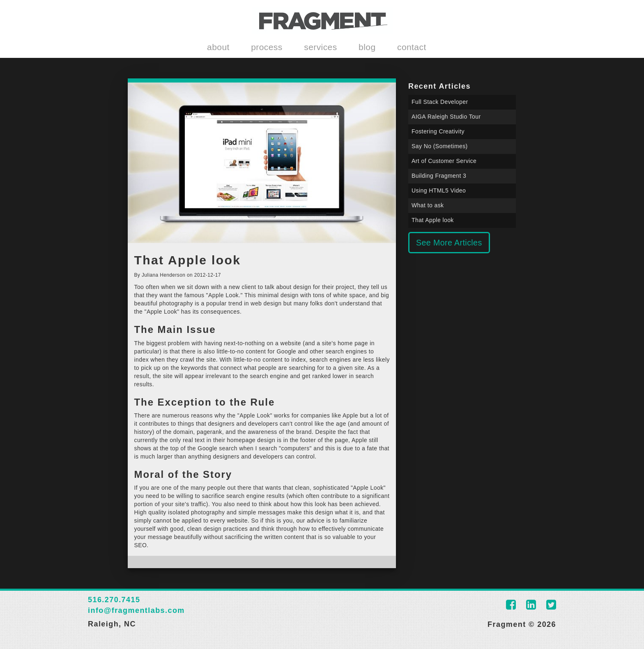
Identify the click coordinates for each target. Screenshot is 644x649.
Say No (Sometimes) (440, 146)
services (320, 47)
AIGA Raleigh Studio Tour (446, 117)
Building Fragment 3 (439, 176)
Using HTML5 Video (439, 190)
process (267, 47)
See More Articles (449, 243)
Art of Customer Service (444, 161)
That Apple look (433, 220)
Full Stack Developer (440, 102)
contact (412, 47)
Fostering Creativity (438, 131)
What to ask (428, 205)
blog (367, 47)
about (218, 47)
